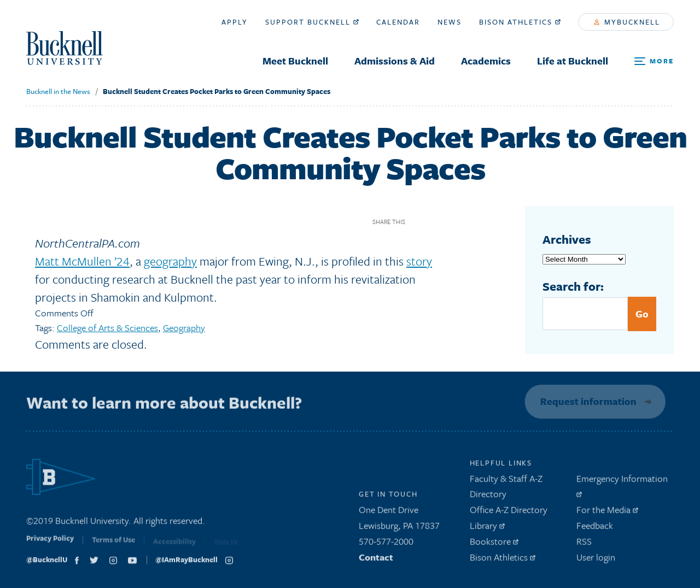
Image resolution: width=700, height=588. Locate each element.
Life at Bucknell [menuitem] (573, 61)
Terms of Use (113, 545)
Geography (184, 328)
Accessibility (174, 545)
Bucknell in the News (58, 91)
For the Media (607, 512)
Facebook (418, 222)
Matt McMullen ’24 (82, 261)
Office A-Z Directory (509, 512)
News (450, 22)
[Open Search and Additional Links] (654, 61)
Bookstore (494, 544)
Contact (376, 559)
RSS (584, 544)
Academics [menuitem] (486, 61)
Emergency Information (622, 487)
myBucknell (627, 22)
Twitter (437, 222)
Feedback (595, 528)
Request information (586, 401)
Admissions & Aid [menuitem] (395, 61)
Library (487, 528)
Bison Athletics (520, 22)
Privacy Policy (50, 544)
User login (596, 559)
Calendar (398, 22)
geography (170, 261)
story (419, 261)
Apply (235, 22)
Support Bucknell (312, 22)
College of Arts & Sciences (107, 328)
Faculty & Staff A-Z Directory (506, 489)
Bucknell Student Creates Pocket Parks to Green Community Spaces (217, 91)
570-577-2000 (386, 544)
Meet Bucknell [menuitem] (295, 61)
